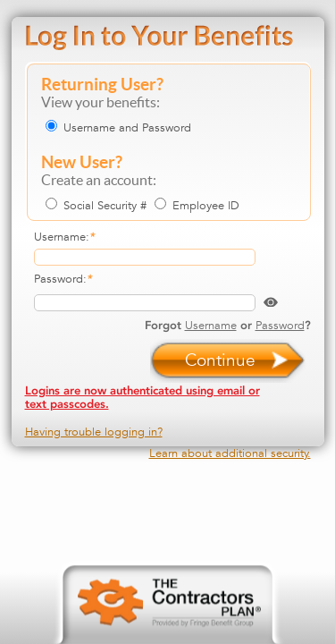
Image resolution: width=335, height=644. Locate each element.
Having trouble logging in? (94, 432)
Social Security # (105, 205)
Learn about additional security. (230, 453)
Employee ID (206, 205)
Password (280, 325)
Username (211, 325)
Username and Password (127, 127)
